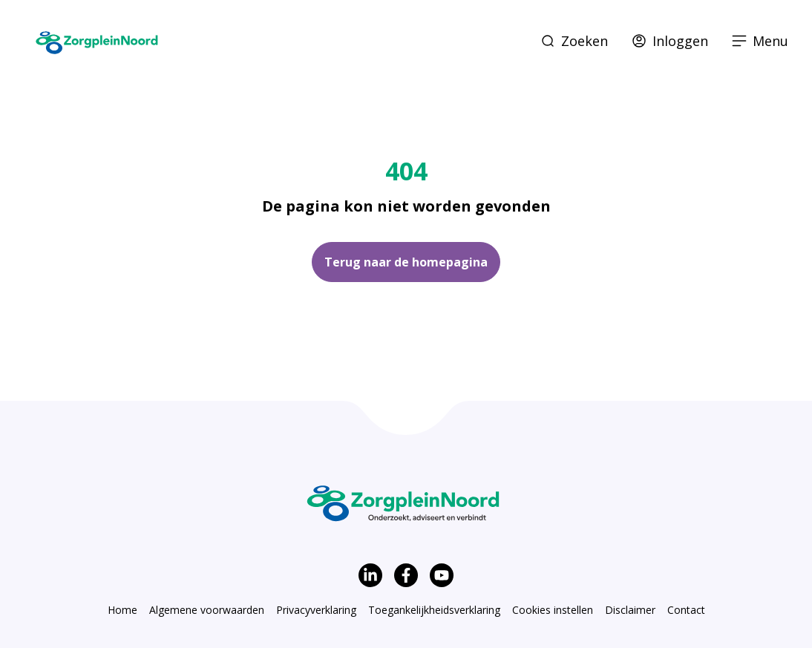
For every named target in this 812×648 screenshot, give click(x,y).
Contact (686, 610)
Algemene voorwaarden (207, 610)
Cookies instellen (553, 610)
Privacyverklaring (316, 610)
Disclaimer (630, 610)
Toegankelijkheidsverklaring (434, 610)
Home (122, 610)
